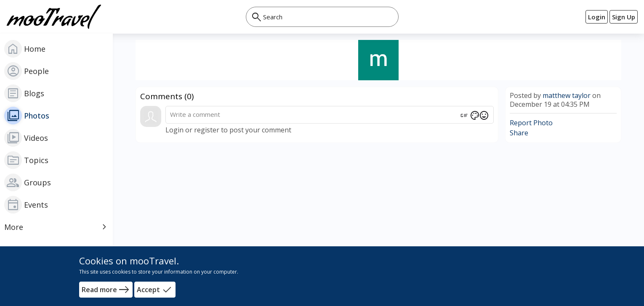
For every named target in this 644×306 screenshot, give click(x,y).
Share (519, 133)
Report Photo (531, 123)
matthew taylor (567, 95)
